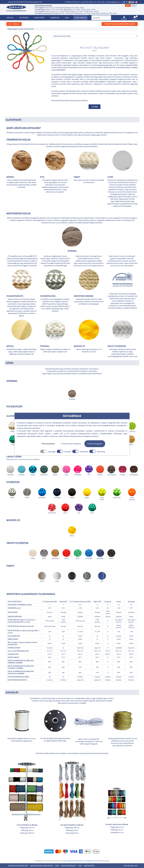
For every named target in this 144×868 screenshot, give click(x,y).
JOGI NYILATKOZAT (69, 866)
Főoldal (10, 18)
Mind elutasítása (48, 444)
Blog (67, 18)
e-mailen (134, 67)
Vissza (14, 24)
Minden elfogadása (95, 444)
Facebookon (60, 70)
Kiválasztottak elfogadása (71, 444)
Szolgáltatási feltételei (93, 861)
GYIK (80, 866)
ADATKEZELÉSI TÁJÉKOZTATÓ (42, 866)
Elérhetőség (39, 18)
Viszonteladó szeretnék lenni (120, 24)
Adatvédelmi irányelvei (75, 861)
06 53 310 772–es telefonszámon (117, 67)
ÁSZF (57, 866)
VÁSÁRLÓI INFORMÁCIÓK (18, 866)
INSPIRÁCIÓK (89, 866)
